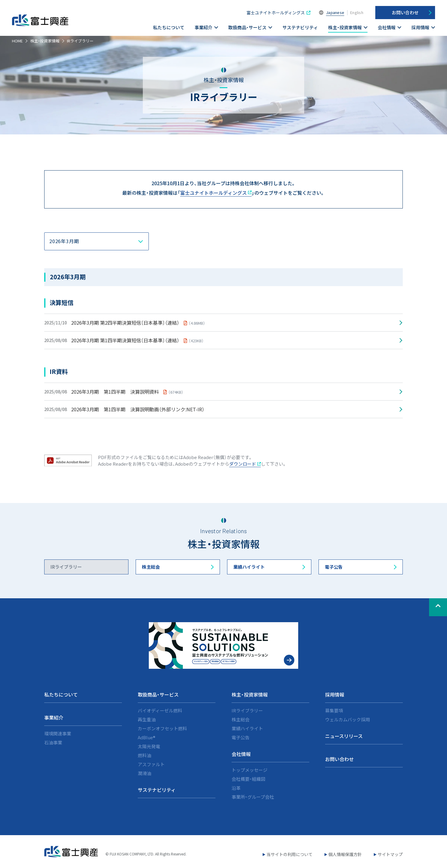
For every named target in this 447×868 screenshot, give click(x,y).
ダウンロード (245, 464)
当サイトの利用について (290, 854)
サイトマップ (390, 854)
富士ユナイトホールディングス (276, 13)
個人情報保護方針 (345, 854)
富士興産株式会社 (42, 23)
